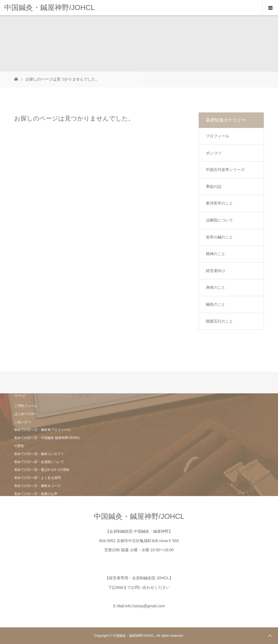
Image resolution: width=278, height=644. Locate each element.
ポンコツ (214, 153)
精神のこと (216, 254)
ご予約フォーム (26, 406)
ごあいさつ (22, 422)
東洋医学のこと (219, 203)
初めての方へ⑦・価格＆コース (37, 486)
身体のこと (216, 287)
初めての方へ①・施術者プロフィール (42, 430)
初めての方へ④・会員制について (39, 462)
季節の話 (214, 187)
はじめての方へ (26, 414)
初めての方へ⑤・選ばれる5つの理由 (42, 470)
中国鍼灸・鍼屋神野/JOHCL (49, 7)
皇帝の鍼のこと (219, 237)
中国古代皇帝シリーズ (225, 170)
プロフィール (218, 136)
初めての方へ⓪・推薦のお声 (36, 494)
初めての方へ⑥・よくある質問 (37, 478)
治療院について (219, 220)
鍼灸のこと (216, 304)
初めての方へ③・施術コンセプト (39, 454)
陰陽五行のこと (219, 321)
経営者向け (216, 271)
